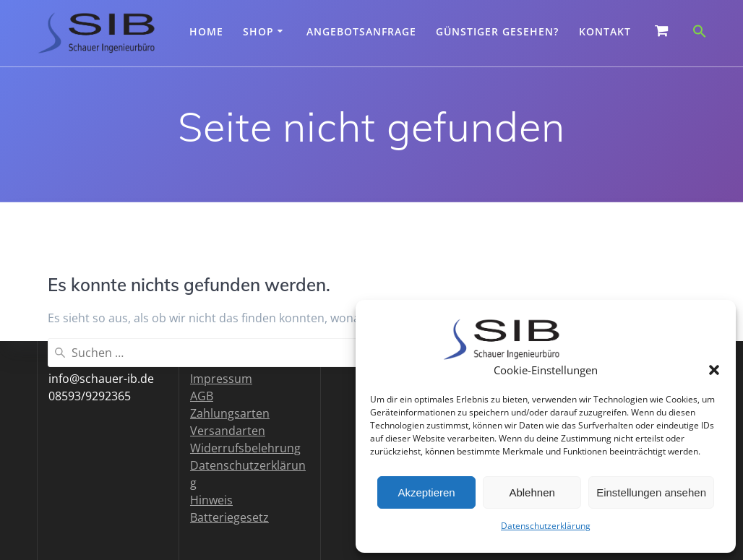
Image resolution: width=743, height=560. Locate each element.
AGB (202, 396)
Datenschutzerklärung (546, 526)
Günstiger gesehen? (497, 31)
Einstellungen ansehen (651, 492)
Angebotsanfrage (361, 31)
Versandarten (228, 431)
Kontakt (605, 31)
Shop (258, 31)
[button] (714, 370)
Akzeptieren (426, 492)
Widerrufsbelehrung (245, 448)
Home (206, 31)
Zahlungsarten (230, 413)
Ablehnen (532, 492)
